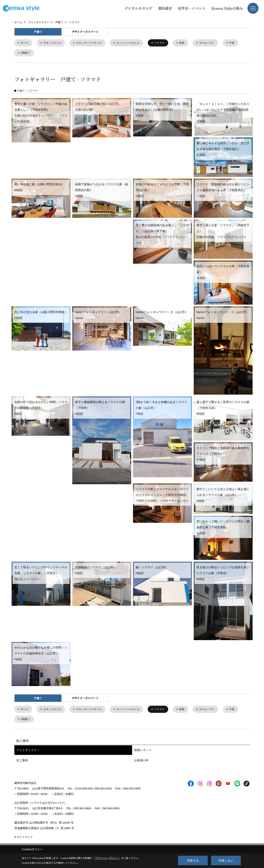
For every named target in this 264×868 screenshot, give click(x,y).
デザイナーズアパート (85, 32)
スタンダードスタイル (92, 43)
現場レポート (143, 751)
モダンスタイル (54, 43)
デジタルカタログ (138, 8)
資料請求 (165, 8)
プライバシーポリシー (107, 858)
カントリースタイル (133, 43)
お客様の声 (141, 762)
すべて (25, 43)
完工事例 (22, 762)
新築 (189, 43)
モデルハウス (215, 43)
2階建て (46, 53)
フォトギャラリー (28, 751)
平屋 (24, 53)
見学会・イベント (192, 8)
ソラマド (166, 43)
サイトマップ (25, 838)
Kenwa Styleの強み (227, 8)
